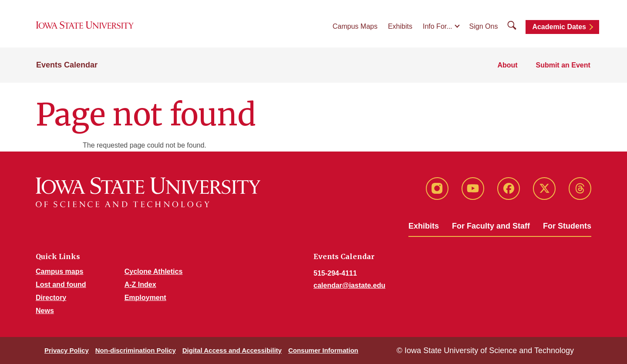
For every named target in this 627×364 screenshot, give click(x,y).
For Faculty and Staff (491, 226)
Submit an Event (564, 66)
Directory (51, 298)
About (509, 66)
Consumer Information (323, 350)
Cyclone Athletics (154, 271)
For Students (567, 226)
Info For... (438, 27)
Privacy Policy (67, 350)
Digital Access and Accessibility (232, 350)
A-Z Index (140, 285)
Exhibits (400, 27)
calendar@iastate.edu (349, 285)
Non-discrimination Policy (136, 350)
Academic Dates (559, 27)
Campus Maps (355, 27)
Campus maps (59, 271)
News (45, 311)
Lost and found (61, 285)
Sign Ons (484, 27)
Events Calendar (67, 66)
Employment (145, 298)
